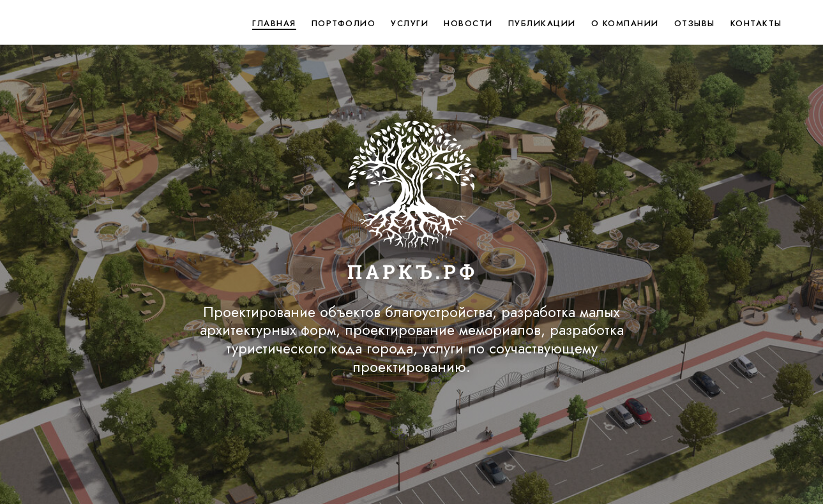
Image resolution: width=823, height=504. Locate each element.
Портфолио (344, 23)
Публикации (542, 23)
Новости (468, 23)
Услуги (410, 23)
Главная (274, 23)
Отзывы (695, 23)
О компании (625, 23)
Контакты (756, 23)
